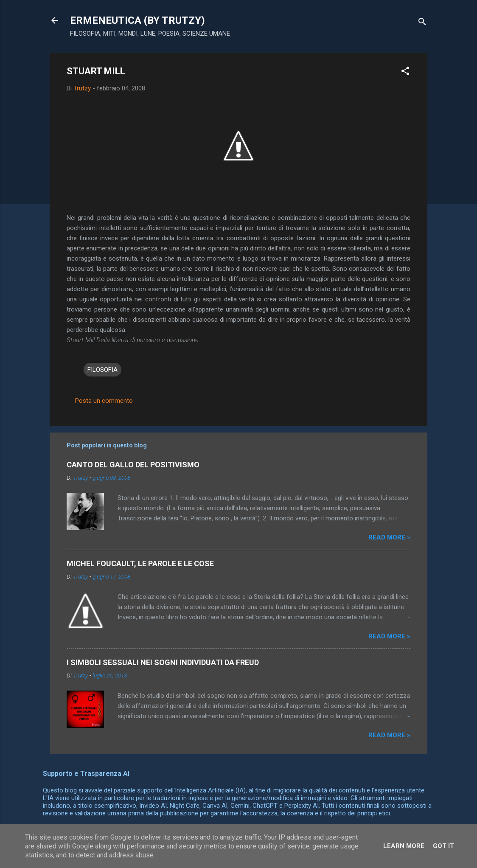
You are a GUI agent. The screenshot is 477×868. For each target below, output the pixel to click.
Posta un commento (104, 401)
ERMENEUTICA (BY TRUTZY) (137, 20)
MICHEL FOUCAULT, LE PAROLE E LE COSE (140, 563)
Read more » (389, 537)
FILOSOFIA (102, 370)
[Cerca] (422, 23)
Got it (443, 846)
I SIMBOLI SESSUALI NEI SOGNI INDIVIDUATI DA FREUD (163, 662)
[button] (405, 72)
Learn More (404, 846)
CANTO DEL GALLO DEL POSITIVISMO (133, 465)
